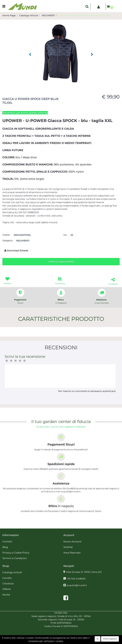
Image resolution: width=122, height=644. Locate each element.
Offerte (7, 589)
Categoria (7, 240)
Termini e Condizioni (15, 558)
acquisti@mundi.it (77, 585)
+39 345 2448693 (76, 579)
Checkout (8, 583)
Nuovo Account (72, 541)
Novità (6, 595)
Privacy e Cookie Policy (16, 553)
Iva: (65, 235)
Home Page (9, 15)
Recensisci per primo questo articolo (25, 113)
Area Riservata (72, 553)
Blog (5, 547)
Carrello (7, 578)
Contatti (7, 541)
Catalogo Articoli (29, 15)
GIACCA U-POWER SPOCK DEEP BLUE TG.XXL (85, 15)
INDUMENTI (48, 15)
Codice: (6, 235)
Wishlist (68, 547)
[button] (87, 7)
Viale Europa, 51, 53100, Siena (84, 572)
